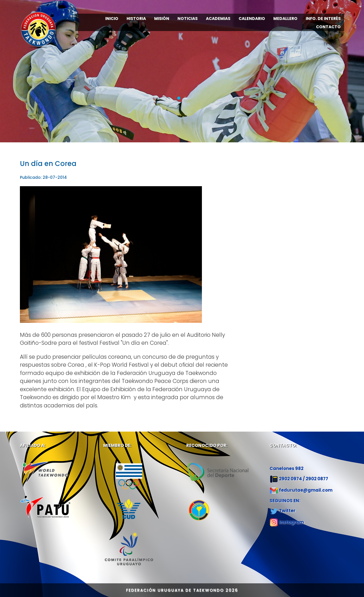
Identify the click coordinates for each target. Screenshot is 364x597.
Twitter (287, 511)
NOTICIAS (188, 19)
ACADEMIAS (218, 19)
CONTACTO (328, 27)
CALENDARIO (252, 19)
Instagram (291, 522)
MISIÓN (162, 19)
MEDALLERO (285, 19)
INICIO (112, 19)
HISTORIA (136, 19)
